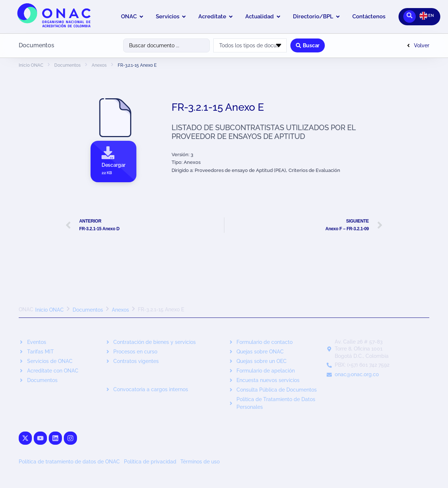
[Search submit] (308, 45)
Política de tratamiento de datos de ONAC (69, 462)
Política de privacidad (150, 462)
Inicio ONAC (31, 65)
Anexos (99, 65)
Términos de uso (200, 462)
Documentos (67, 65)
